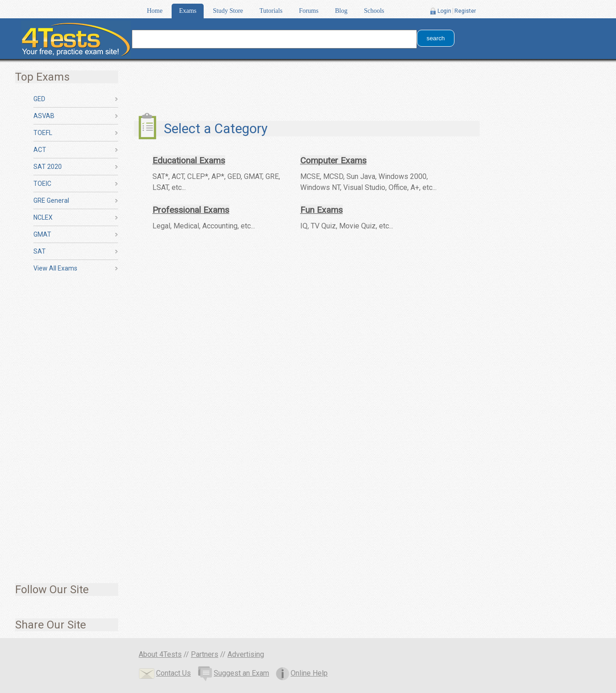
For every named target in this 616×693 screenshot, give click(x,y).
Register (465, 11)
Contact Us (165, 673)
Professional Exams (191, 210)
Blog (341, 11)
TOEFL (43, 133)
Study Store (228, 11)
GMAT (42, 234)
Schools (374, 11)
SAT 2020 (48, 167)
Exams (188, 11)
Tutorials (271, 11)
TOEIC (42, 184)
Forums (309, 11)
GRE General (51, 200)
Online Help (302, 673)
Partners (205, 654)
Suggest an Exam (233, 673)
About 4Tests (160, 654)
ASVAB (44, 116)
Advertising (246, 654)
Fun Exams (322, 210)
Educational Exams (189, 160)
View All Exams (55, 268)
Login (444, 11)
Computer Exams (333, 160)
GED (39, 99)
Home (155, 11)
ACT (40, 150)
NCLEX (43, 217)
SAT (40, 251)
